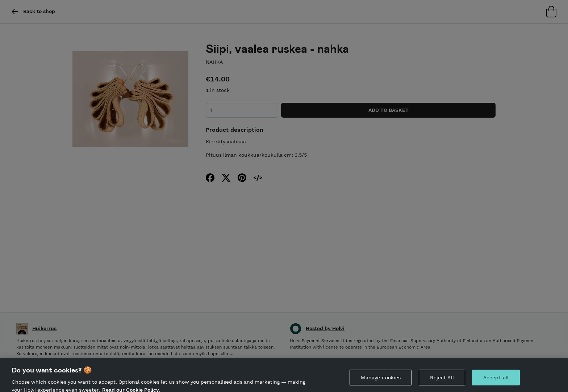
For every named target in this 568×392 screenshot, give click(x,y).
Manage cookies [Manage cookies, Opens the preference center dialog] (381, 380)
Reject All (442, 380)
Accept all (496, 380)
